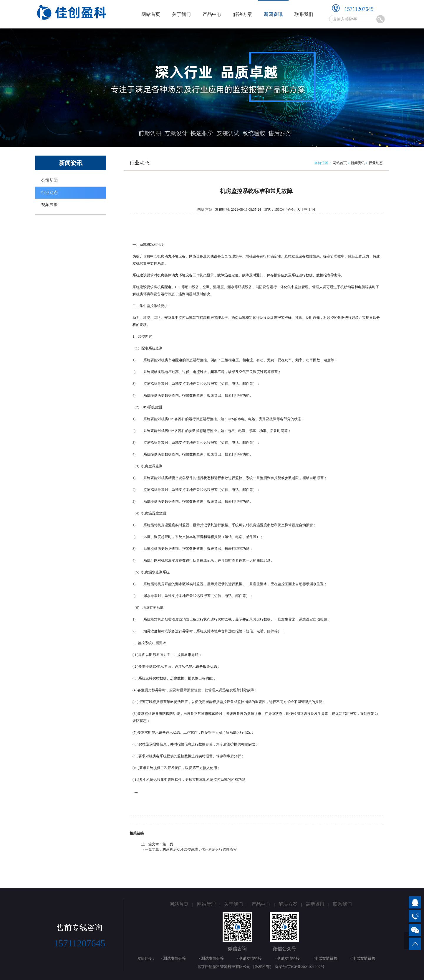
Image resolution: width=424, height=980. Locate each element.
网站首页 (151, 14)
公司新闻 (49, 180)
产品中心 (212, 14)
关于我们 (181, 14)
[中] (305, 209)
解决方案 (243, 14)
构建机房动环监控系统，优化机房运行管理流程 (200, 849)
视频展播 (49, 205)
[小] (312, 209)
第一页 (168, 844)
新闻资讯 (273, 14)
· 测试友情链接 (174, 958)
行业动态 (49, 193)
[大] (299, 209)
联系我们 (304, 14)
